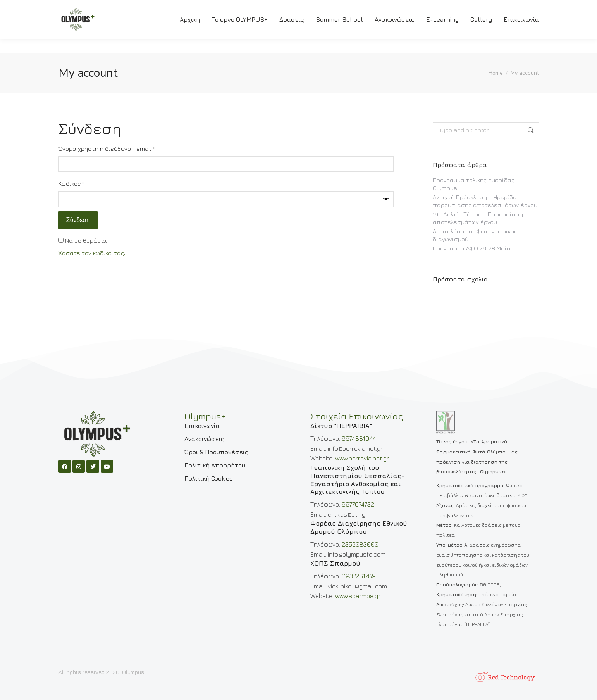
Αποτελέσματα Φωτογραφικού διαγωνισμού (475, 235)
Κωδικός (87, 183)
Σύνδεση (78, 220)
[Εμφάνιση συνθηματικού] (386, 199)
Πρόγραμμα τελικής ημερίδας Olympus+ (474, 184)
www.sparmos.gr (358, 596)
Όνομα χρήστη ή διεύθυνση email (122, 148)
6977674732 (358, 504)
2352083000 (360, 544)
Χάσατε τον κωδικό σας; (92, 253)
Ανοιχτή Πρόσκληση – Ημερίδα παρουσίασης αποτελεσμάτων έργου (485, 201)
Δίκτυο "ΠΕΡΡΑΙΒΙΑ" (341, 426)
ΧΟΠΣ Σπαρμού (335, 563)
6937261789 (359, 576)
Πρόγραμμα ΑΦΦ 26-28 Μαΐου (473, 248)
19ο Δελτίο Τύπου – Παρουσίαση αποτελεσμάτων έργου (478, 218)
